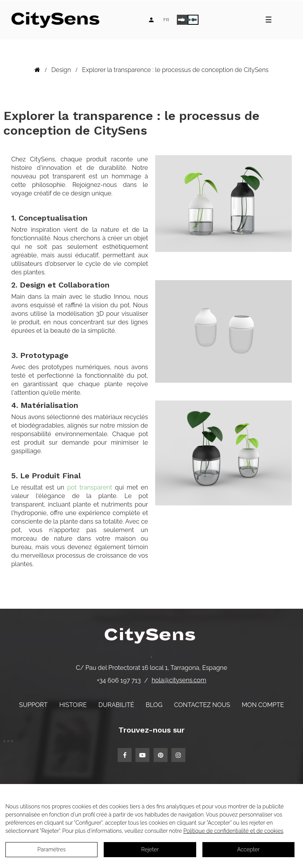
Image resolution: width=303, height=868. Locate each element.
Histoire (73, 705)
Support (33, 705)
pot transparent (90, 487)
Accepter (248, 849)
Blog (154, 705)
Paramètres (52, 849)
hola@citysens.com (179, 680)
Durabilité (116, 705)
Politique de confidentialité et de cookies (233, 831)
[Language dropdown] (166, 20)
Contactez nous (202, 705)
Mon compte (263, 705)
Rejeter (150, 849)
